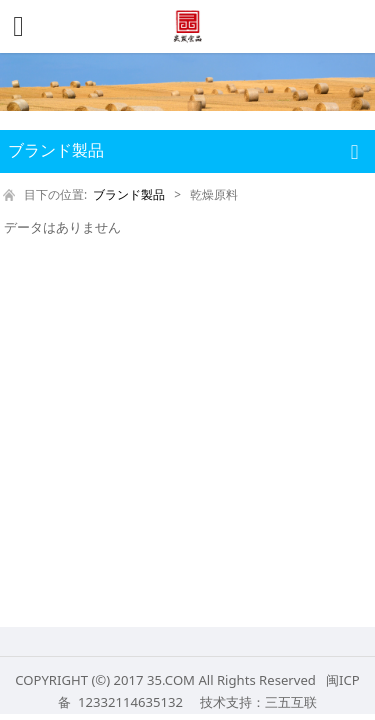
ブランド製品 (129, 194)
